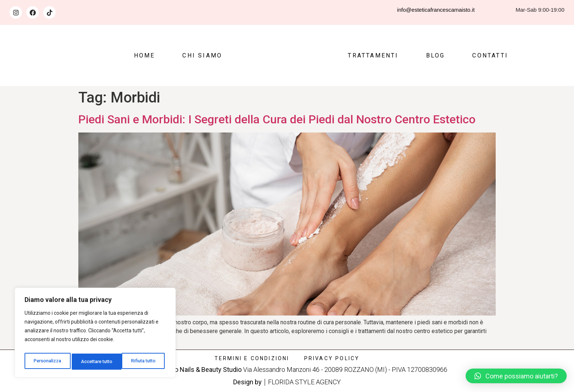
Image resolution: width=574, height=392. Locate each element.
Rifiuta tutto (94, 362)
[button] (516, 376)
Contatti (490, 55)
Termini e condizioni (252, 358)
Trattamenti (373, 55)
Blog (436, 55)
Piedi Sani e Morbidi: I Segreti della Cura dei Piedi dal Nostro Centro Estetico (277, 119)
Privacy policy (332, 358)
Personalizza (48, 362)
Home (145, 55)
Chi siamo (202, 55)
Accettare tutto (141, 362)
